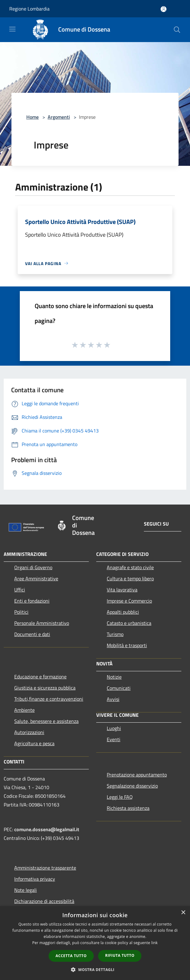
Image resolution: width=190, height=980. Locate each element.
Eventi (114, 739)
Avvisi (113, 699)
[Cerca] (177, 30)
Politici (21, 612)
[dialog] (95, 943)
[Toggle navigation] (12, 29)
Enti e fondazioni (32, 601)
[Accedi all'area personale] (164, 9)
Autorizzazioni (29, 732)
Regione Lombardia (29, 9)
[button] (95, 969)
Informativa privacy (35, 879)
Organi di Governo (33, 567)
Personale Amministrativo (42, 623)
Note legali (26, 890)
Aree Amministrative (36, 578)
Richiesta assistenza (128, 808)
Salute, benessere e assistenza (46, 721)
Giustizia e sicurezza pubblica (45, 688)
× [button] (183, 913)
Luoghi (114, 728)
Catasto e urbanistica (129, 623)
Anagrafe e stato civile (130, 567)
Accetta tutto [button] (71, 956)
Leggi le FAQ (120, 797)
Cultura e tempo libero (130, 578)
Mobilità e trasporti (127, 645)
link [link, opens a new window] (155, 943)
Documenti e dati (32, 634)
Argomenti (59, 117)
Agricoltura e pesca (34, 743)
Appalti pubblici (123, 612)
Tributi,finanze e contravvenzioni (49, 699)
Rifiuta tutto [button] (120, 955)
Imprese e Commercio (129, 601)
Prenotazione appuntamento (137, 775)
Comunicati (119, 688)
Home (32, 117)
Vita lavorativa (122, 590)
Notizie (114, 677)
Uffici (20, 590)
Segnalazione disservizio (132, 786)
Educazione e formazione (40, 677)
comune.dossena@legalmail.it (47, 829)
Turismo (115, 634)
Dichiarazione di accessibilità (44, 901)
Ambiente (24, 710)
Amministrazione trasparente (45, 868)
